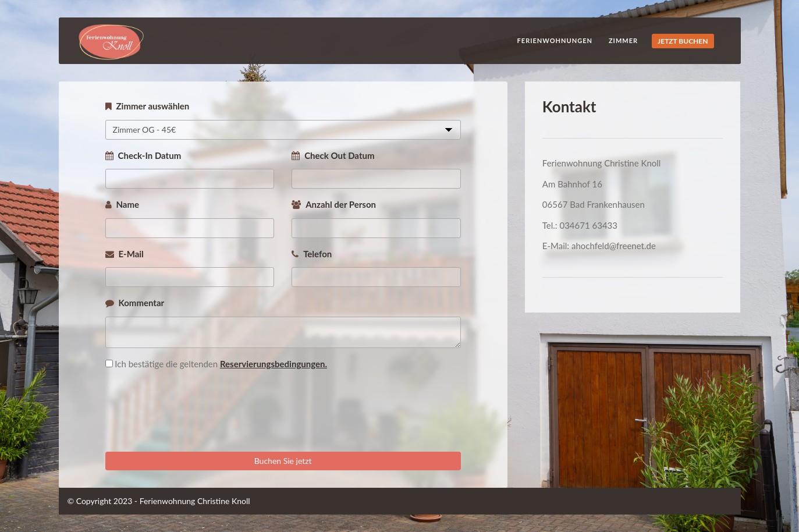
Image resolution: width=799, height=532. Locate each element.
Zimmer (623, 40)
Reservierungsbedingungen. (274, 364)
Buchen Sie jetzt (283, 461)
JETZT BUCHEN (683, 41)
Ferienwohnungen (555, 40)
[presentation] (194, 417)
